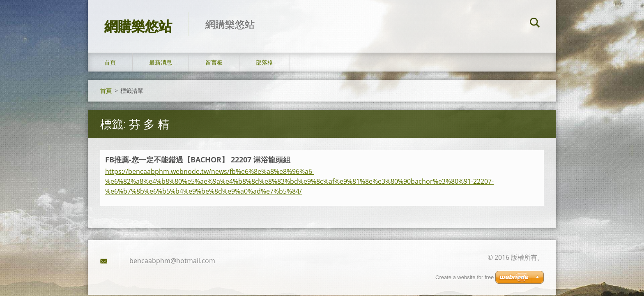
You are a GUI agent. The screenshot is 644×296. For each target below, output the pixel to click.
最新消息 (161, 62)
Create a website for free (465, 277)
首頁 (110, 62)
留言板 (214, 62)
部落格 (264, 62)
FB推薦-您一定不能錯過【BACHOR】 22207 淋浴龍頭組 (198, 160)
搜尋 (535, 24)
